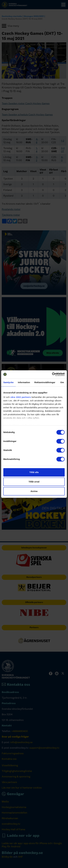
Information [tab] (24, 382)
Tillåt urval (34, 482)
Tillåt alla (34, 472)
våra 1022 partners (21, 397)
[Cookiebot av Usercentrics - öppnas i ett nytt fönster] (52, 374)
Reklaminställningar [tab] (45, 382)
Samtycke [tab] (8, 382)
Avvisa (34, 491)
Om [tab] (62, 382)
